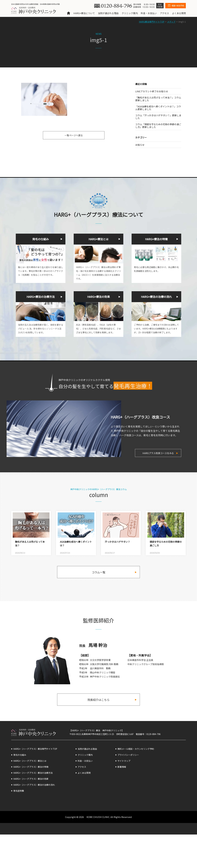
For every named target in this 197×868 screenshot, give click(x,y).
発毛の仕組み (20, 755)
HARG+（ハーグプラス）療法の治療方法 (33, 773)
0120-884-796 (153, 734)
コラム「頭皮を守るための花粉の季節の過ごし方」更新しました (158, 126)
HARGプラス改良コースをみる (158, 453)
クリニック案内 (130, 13)
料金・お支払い (149, 13)
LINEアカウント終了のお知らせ (152, 91)
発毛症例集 (19, 791)
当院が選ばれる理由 (108, 13)
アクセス (164, 13)
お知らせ (140, 145)
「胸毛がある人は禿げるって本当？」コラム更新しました (158, 99)
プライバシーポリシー (128, 755)
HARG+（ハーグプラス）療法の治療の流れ (34, 785)
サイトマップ (124, 761)
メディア (171, 22)
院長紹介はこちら (98, 700)
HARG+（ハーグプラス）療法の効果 (31, 779)
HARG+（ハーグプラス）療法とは (30, 761)
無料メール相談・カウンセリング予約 (136, 749)
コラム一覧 (99, 572)
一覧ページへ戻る (74, 135)
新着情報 (122, 767)
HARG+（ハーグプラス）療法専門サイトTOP (35, 749)
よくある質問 (179, 13)
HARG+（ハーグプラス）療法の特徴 (31, 767)
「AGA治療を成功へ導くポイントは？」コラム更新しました (158, 108)
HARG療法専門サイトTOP (152, 22)
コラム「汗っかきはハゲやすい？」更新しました (158, 117)
